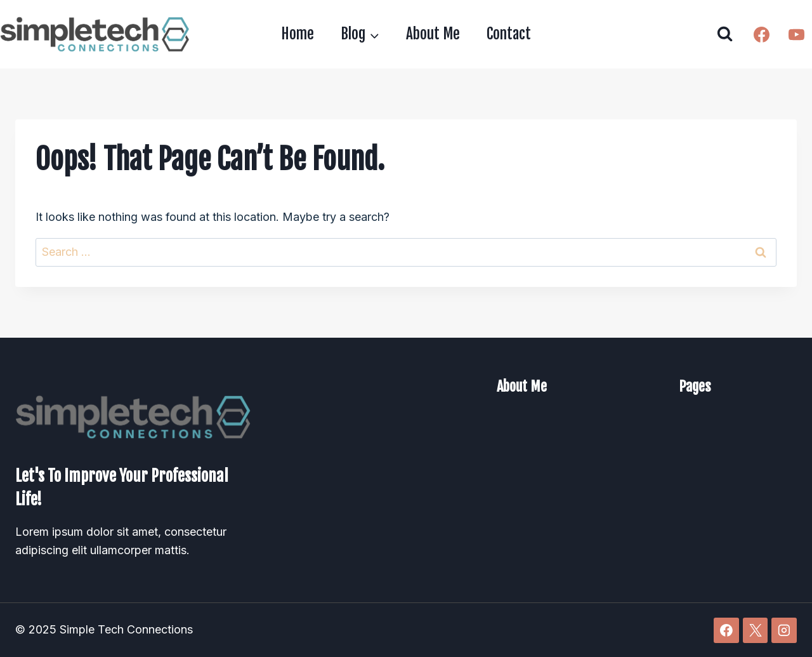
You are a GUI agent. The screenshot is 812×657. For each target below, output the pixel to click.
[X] (756, 630)
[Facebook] (761, 34)
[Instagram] (784, 630)
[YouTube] (796, 34)
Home (298, 34)
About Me (433, 34)
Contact (509, 34)
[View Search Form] (725, 34)
